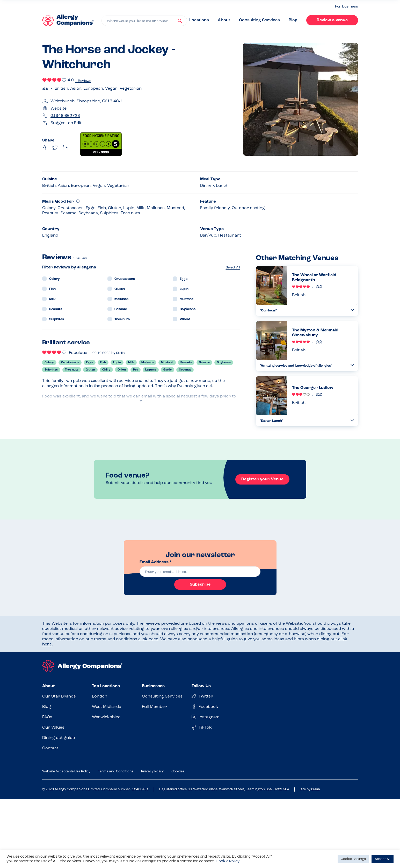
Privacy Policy (152, 771)
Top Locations (106, 686)
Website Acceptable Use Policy (66, 771)
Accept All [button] (383, 859)
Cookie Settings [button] (353, 859)
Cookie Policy (228, 861)
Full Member (154, 707)
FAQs (47, 717)
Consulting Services (259, 20)
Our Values (53, 728)
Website (59, 109)
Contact (50, 748)
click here (148, 639)
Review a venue (332, 20)
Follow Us (201, 686)
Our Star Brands (59, 696)
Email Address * (156, 562)
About (224, 20)
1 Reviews (83, 81)
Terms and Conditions (116, 771)
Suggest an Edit (66, 123)
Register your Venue (262, 479)
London (100, 696)
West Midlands (107, 707)
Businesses (153, 686)
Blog (293, 20)
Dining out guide (59, 738)
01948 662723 (65, 116)
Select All (233, 268)
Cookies (178, 771)
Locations (199, 20)
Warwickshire (106, 717)
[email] (200, 572)
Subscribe (200, 585)
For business (347, 7)
